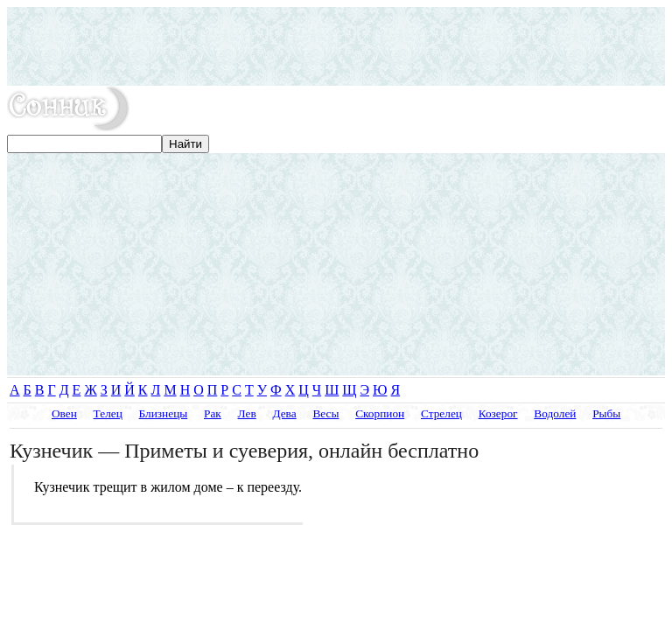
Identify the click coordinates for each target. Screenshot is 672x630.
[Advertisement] (336, 46)
